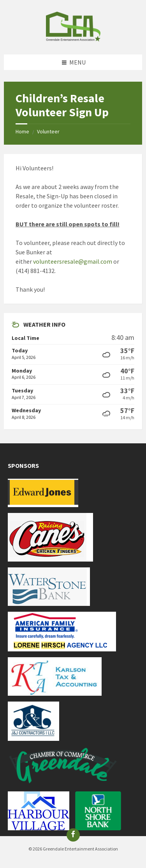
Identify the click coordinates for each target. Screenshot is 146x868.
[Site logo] (73, 39)
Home (22, 131)
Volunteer (48, 131)
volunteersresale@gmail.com (73, 261)
